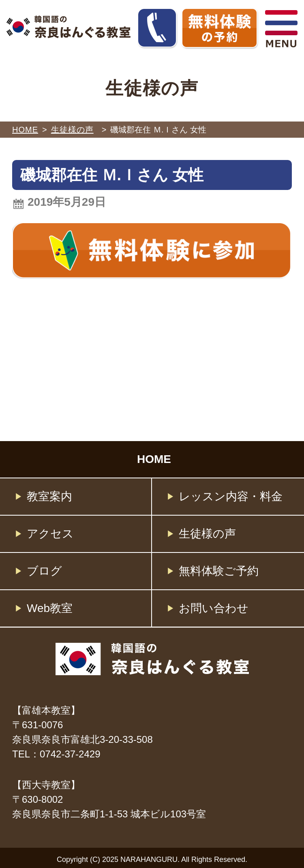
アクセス (50, 534)
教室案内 (49, 496)
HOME (25, 130)
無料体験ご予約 (219, 571)
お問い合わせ (214, 608)
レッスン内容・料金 (231, 496)
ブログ (44, 571)
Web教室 (50, 608)
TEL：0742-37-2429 (56, 754)
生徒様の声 (207, 534)
